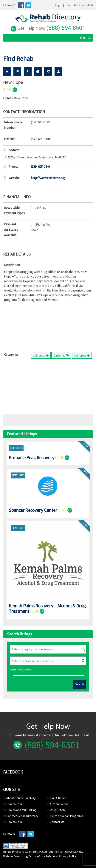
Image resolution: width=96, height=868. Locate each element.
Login (59, 5)
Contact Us (57, 822)
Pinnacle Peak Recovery (32, 457)
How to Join (14, 804)
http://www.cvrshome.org (48, 178)
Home (7, 98)
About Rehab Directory (21, 798)
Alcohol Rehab (59, 804)
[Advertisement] (48, 325)
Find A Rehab (58, 798)
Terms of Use (37, 856)
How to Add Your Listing (21, 810)
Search (80, 684)
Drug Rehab (57, 810)
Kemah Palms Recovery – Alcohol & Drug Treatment (47, 608)
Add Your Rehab (83, 5)
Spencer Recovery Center (33, 510)
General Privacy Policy (62, 856)
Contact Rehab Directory (22, 816)
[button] (83, 38)
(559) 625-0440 (40, 167)
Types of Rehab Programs (66, 816)
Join (68, 5)
